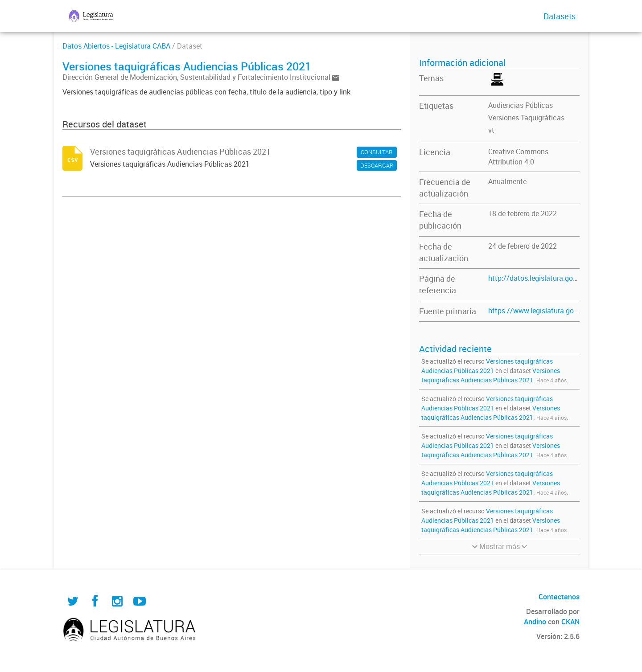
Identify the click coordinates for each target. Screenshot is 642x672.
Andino (535, 622)
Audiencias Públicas (521, 105)
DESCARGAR (377, 165)
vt (491, 130)
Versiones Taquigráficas (526, 118)
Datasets (560, 16)
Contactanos (559, 597)
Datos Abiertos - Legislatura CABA (116, 46)
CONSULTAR (377, 152)
